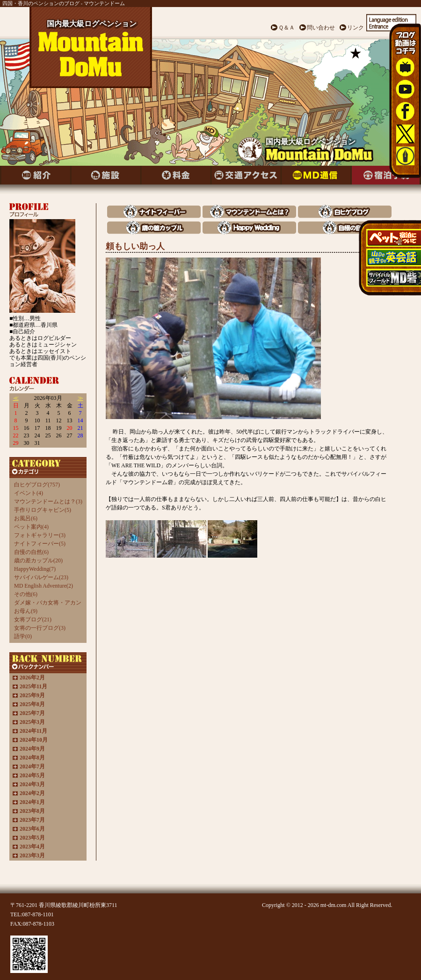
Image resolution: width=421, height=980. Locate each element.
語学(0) (23, 636)
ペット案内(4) (31, 527)
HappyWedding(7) (35, 569)
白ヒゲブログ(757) (37, 485)
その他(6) (26, 594)
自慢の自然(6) (31, 552)
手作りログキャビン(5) (43, 510)
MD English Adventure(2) (44, 586)
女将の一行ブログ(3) (40, 628)
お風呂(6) (26, 518)
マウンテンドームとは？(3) (48, 501)
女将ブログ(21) (33, 619)
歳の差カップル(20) (38, 560)
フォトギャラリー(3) (40, 535)
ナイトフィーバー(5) (40, 544)
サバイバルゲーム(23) (41, 577)
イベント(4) (29, 493)
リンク (356, 28)
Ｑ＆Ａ (287, 28)
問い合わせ (321, 28)
